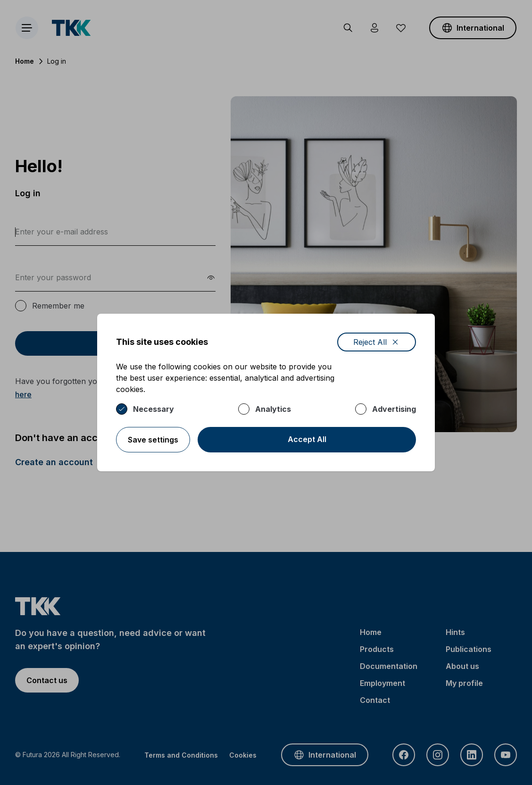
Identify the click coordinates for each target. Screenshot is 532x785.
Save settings (153, 440)
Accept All (307, 439)
